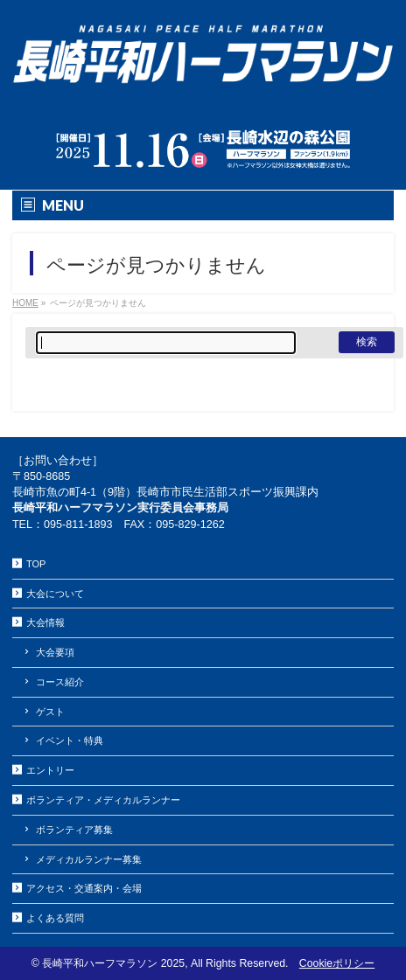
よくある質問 (55, 918)
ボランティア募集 (74, 830)
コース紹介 (60, 682)
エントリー (50, 770)
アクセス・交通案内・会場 (84, 888)
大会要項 (55, 652)
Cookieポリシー (337, 963)
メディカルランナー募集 (89, 859)
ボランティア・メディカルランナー (103, 800)
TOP (36, 564)
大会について (55, 594)
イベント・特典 (70, 740)
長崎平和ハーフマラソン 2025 (113, 963)
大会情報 (45, 622)
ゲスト (50, 712)
